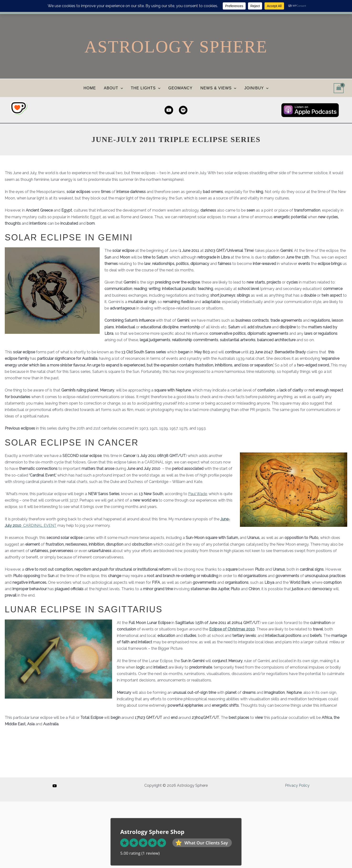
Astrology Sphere (176, 47)
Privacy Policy (297, 785)
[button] (121, 88)
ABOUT (114, 88)
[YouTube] (55, 786)
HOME (91, 88)
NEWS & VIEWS (218, 88)
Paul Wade (198, 494)
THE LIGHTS (146, 88)
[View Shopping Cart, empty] (339, 88)
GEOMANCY (180, 88)
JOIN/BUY (256, 88)
